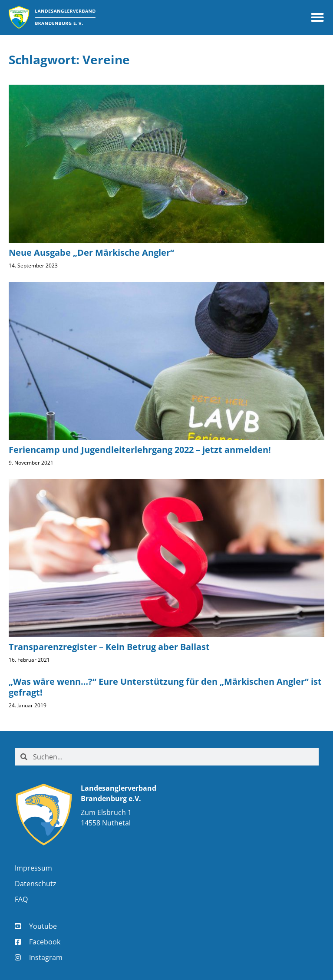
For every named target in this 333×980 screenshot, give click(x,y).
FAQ (21, 899)
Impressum (33, 868)
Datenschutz (36, 884)
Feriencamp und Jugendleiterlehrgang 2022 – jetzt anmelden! (140, 450)
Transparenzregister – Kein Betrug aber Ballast (109, 647)
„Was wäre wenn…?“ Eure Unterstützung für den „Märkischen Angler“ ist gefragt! (165, 687)
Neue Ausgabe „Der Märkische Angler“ (91, 252)
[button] (317, 17)
